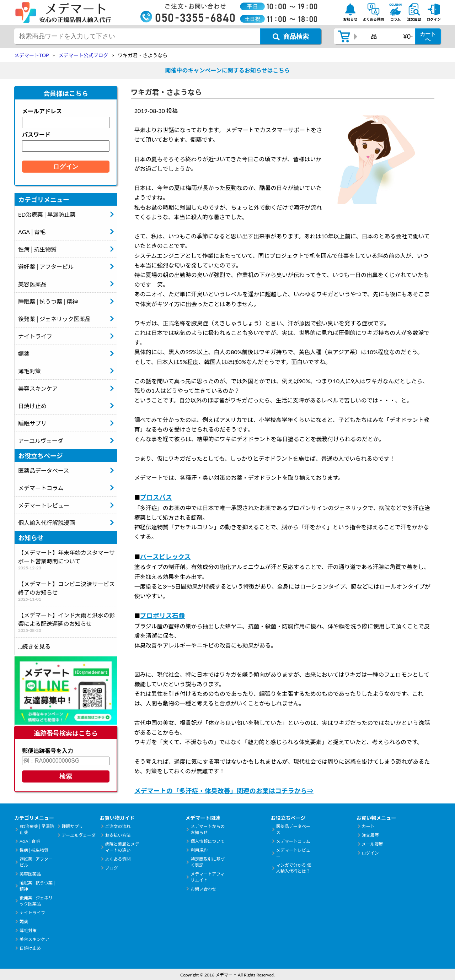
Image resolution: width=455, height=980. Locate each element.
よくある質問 (118, 859)
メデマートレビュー (44, 505)
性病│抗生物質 (37, 249)
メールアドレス (42, 111)
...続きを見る (34, 646)
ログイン (370, 853)
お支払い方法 (118, 835)
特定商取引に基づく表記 (208, 862)
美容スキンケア (38, 388)
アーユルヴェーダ (41, 441)
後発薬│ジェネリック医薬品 (54, 319)
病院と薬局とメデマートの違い (122, 847)
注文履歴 (370, 835)
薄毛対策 (30, 371)
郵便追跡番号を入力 (48, 751)
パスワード (36, 134)
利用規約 (199, 850)
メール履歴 (372, 844)
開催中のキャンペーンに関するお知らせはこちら (228, 70)
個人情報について (208, 841)
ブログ (112, 868)
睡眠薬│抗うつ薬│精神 (48, 301)
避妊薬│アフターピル (46, 267)
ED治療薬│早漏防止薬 (47, 214)
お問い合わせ (203, 889)
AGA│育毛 (32, 232)
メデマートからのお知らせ (208, 829)
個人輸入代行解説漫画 (47, 523)
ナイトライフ (35, 336)
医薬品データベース (44, 470)
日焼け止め (32, 406)
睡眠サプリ (32, 423)
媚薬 (24, 354)
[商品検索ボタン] (291, 36)
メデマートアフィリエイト (208, 877)
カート (368, 826)
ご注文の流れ (118, 826)
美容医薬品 (32, 284)
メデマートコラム (41, 488)
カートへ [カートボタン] (428, 37)
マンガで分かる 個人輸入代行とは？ (294, 868)
